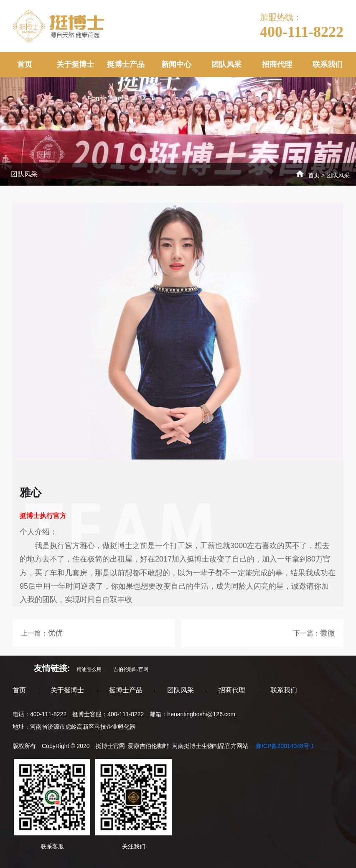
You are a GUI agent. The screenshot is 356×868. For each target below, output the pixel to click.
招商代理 (277, 64)
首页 (25, 64)
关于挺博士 (75, 64)
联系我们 (328, 64)
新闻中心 (176, 64)
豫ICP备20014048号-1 (284, 746)
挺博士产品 (126, 64)
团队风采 (226, 64)
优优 (55, 633)
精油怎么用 (86, 669)
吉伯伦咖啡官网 (128, 669)
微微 (328, 633)
